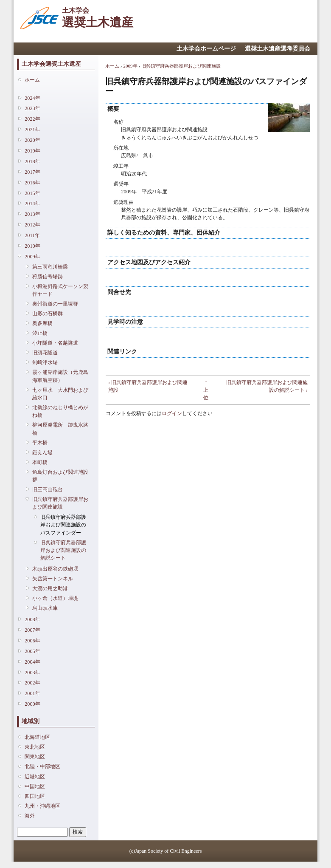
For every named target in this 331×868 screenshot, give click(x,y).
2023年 (32, 108)
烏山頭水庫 (45, 608)
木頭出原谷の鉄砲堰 (55, 569)
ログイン (172, 413)
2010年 (32, 246)
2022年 (32, 119)
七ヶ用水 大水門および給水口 (60, 394)
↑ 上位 (206, 390)
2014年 (32, 204)
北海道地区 (37, 737)
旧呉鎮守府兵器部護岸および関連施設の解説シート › (267, 386)
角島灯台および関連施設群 (60, 476)
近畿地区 (35, 777)
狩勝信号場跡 (48, 277)
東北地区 (35, 747)
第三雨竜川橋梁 (50, 267)
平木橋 (40, 443)
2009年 (32, 257)
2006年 (32, 641)
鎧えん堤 (42, 452)
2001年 (32, 693)
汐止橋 (40, 333)
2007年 (32, 630)
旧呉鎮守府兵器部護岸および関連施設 (60, 503)
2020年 (32, 140)
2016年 (32, 183)
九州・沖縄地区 (42, 806)
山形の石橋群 (48, 314)
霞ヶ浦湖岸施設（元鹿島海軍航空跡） (60, 376)
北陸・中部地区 (42, 766)
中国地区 (35, 786)
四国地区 (35, 796)
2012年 (32, 225)
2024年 (32, 98)
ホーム (32, 80)
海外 (30, 816)
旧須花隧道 (45, 353)
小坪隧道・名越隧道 (55, 343)
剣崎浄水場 (45, 362)
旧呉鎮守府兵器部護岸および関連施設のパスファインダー (63, 525)
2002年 (32, 683)
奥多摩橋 (42, 323)
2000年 (32, 704)
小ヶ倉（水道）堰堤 (55, 598)
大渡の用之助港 (50, 588)
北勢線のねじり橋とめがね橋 (60, 411)
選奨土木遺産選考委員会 (278, 49)
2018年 (32, 161)
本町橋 (40, 462)
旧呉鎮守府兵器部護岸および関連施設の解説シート (63, 550)
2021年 (32, 130)
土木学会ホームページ (206, 49)
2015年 (32, 193)
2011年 (32, 235)
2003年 (32, 673)
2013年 (32, 214)
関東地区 (35, 757)
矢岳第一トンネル (53, 579)
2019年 (32, 151)
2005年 (32, 651)
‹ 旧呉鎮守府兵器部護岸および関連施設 (148, 386)
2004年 (32, 662)
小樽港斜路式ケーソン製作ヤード (60, 290)
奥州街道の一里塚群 (55, 304)
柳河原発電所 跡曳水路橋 (60, 429)
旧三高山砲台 (48, 489)
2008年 (32, 619)
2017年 (32, 172)
